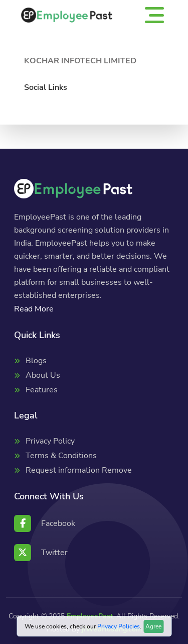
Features (42, 390)
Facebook (45, 523)
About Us (43, 375)
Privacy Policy (50, 441)
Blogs (36, 361)
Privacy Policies (119, 626)
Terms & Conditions (61, 456)
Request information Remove (79, 470)
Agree (153, 626)
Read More (34, 309)
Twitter (41, 553)
